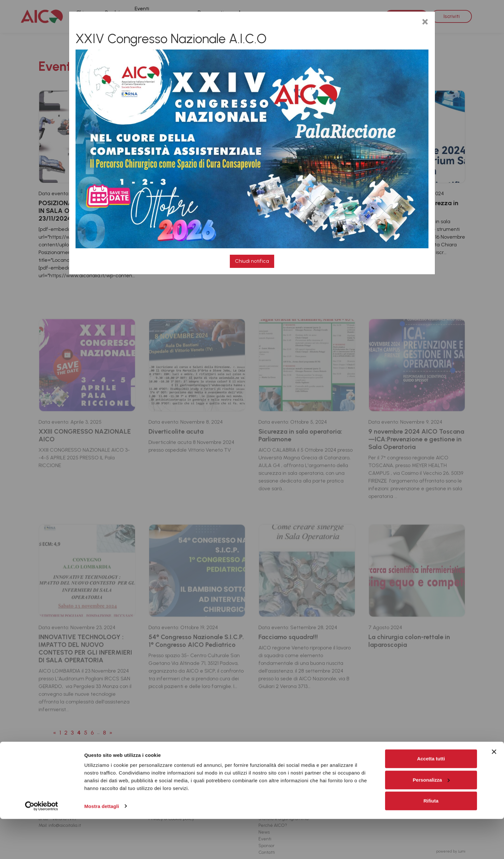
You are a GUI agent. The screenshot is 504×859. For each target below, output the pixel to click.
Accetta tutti (431, 799)
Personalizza (431, 820)
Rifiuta (431, 841)
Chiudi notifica (252, 261)
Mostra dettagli (102, 846)
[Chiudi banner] (494, 792)
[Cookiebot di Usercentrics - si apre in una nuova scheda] (42, 846)
